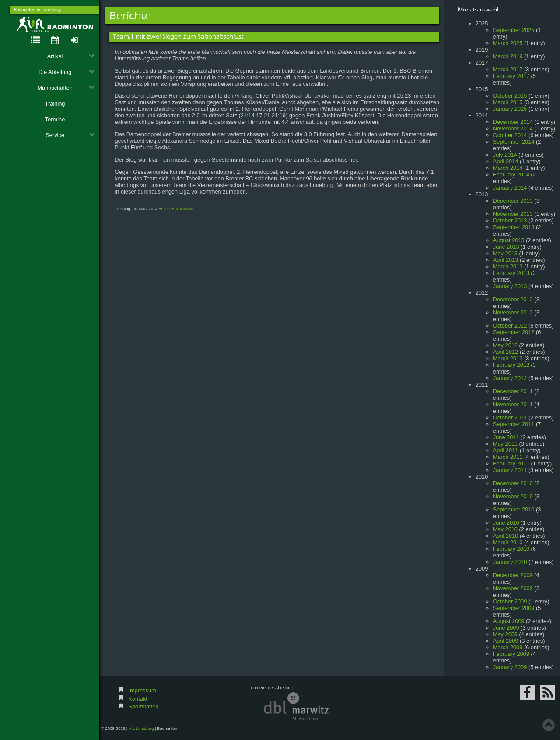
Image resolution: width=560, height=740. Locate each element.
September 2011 (514, 424)
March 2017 (508, 69)
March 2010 (508, 542)
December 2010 (513, 483)
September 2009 (514, 608)
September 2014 (514, 142)
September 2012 (514, 332)
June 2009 (506, 628)
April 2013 (506, 260)
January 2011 (510, 470)
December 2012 (513, 299)
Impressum (142, 690)
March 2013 (508, 266)
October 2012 (510, 326)
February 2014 (511, 174)
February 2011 (511, 463)
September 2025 (514, 30)
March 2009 (508, 647)
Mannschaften (66, 88)
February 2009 (511, 654)
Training (55, 104)
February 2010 (511, 549)
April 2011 (506, 450)
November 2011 (513, 404)
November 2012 (513, 312)
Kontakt (138, 699)
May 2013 (505, 253)
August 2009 (509, 621)
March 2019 (508, 56)
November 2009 (513, 588)
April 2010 (506, 536)
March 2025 (508, 43)
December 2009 (513, 575)
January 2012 (510, 378)
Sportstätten (143, 707)
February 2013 (511, 273)
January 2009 (510, 667)
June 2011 (506, 437)
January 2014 (510, 188)
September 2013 (514, 227)
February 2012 (511, 365)
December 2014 (513, 122)
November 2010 (513, 496)
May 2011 (505, 444)
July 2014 (505, 155)
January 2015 (510, 109)
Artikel (71, 56)
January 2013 (510, 286)
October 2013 (510, 220)
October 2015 (510, 96)
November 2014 (513, 129)
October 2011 (510, 418)
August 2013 (509, 240)
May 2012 (505, 345)
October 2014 (510, 135)
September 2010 (514, 509)
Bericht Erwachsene (176, 209)
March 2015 (508, 102)
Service (70, 135)
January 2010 (510, 562)
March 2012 (508, 358)
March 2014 (508, 168)
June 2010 (506, 523)
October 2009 (510, 601)
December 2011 (513, 391)
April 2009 (506, 641)
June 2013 (506, 247)
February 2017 (511, 76)
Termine (55, 119)
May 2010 (505, 529)
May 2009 (505, 634)
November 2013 (513, 214)
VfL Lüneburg (141, 728)
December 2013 (513, 201)
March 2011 (508, 457)
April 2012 (506, 352)
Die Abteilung (66, 72)
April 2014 (506, 161)
